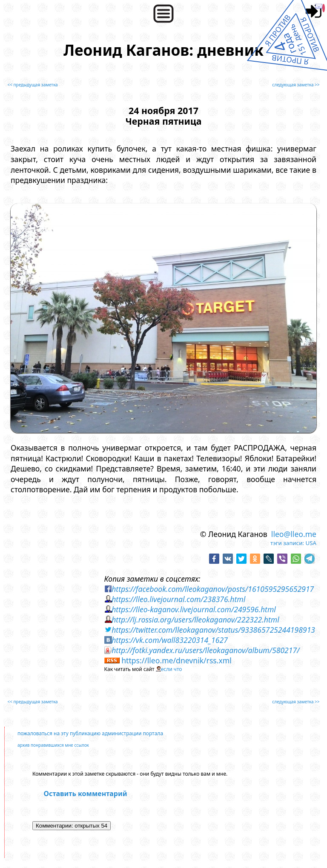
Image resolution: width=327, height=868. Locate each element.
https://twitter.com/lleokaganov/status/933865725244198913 (213, 630)
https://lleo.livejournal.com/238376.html (178, 599)
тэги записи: (287, 543)
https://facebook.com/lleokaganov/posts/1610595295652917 (213, 589)
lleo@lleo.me (294, 534)
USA (311, 543)
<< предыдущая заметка (32, 85)
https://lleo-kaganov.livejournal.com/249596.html (194, 609)
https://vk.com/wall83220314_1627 (170, 640)
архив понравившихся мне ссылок (53, 745)
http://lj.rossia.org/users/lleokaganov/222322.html (195, 620)
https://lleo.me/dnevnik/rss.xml (176, 660)
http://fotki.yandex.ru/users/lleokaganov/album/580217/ (205, 650)
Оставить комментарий (86, 794)
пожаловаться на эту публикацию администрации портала (90, 733)
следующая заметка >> (296, 85)
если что (172, 669)
